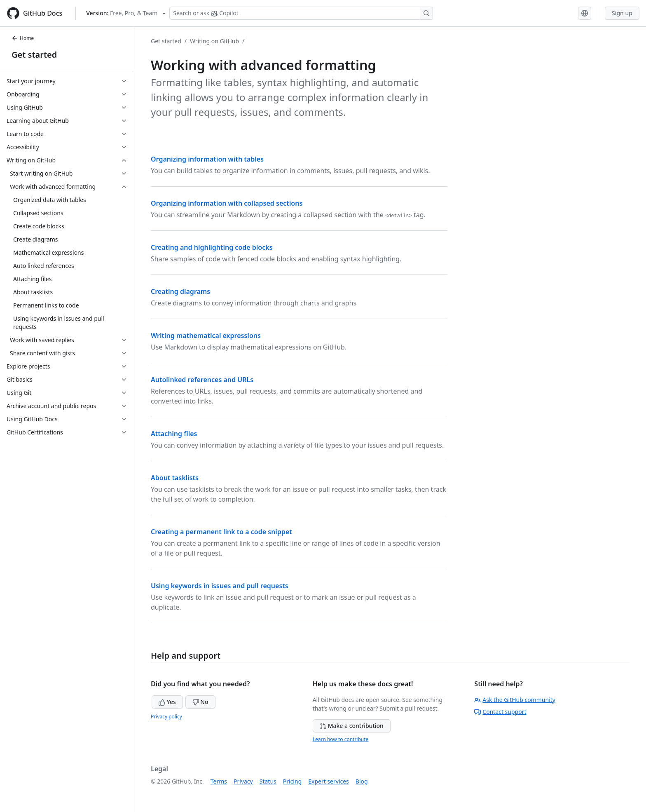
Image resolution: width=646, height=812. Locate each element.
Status (268, 781)
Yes (167, 702)
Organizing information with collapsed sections (227, 203)
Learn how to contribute (341, 739)
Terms (219, 781)
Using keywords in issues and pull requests (220, 586)
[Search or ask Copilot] (301, 13)
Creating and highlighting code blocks (212, 247)
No (200, 702)
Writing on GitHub (214, 41)
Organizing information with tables (207, 159)
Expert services (329, 781)
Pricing (292, 781)
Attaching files (174, 434)
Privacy (243, 781)
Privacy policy (166, 717)
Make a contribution (352, 726)
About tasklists (175, 478)
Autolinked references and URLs (202, 380)
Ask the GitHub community (515, 700)
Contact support (500, 712)
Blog (362, 781)
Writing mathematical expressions (206, 336)
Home (23, 38)
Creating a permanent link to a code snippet (221, 532)
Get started (34, 55)
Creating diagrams (180, 291)
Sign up (622, 13)
